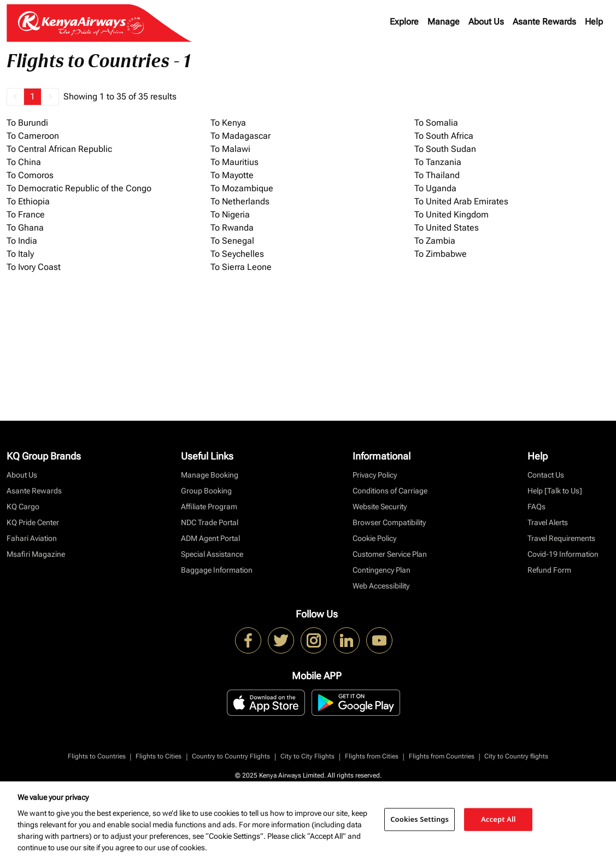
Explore (404, 22)
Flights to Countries (97, 756)
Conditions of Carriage (390, 491)
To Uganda (435, 188)
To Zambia (435, 241)
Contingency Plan (382, 570)
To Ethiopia (28, 201)
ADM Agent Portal (210, 538)
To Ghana (25, 228)
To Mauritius (234, 162)
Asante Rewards (544, 22)
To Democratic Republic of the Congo (79, 188)
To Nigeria (230, 214)
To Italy (20, 254)
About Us (486, 22)
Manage (444, 22)
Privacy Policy (375, 475)
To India (22, 241)
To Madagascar (240, 136)
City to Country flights (516, 756)
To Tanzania (438, 162)
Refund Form (549, 570)
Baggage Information (217, 570)
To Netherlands (240, 201)
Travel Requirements (561, 538)
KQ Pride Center (33, 522)
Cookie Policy (374, 538)
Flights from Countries (442, 756)
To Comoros (30, 175)
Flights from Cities (372, 756)
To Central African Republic (59, 149)
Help (594, 22)
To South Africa (444, 136)
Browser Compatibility (389, 522)
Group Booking (206, 491)
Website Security (380, 507)
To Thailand (437, 175)
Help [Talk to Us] (555, 491)
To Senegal (232, 241)
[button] (15, 97)
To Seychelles (237, 254)
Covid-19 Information (563, 554)
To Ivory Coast (34, 267)
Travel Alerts (548, 522)
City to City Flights (307, 756)
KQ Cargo (23, 507)
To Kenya (228, 123)
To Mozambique (242, 188)
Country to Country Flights (231, 756)
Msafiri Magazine (36, 554)
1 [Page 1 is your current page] (33, 96)
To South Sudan (445, 149)
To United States (447, 228)
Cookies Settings (420, 819)
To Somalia (436, 123)
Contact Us (546, 475)
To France (26, 214)
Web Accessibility (381, 586)
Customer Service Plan (390, 554)
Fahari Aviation (32, 538)
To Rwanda (232, 228)
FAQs (536, 507)
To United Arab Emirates (461, 201)
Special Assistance (212, 554)
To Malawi (230, 149)
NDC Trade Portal (210, 522)
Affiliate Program (209, 507)
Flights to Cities (159, 756)
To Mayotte (232, 175)
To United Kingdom (451, 214)
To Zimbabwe (441, 254)
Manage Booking (210, 475)
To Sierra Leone (241, 267)
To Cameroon (33, 136)
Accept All (498, 819)
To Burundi (27, 123)
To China (24, 162)
